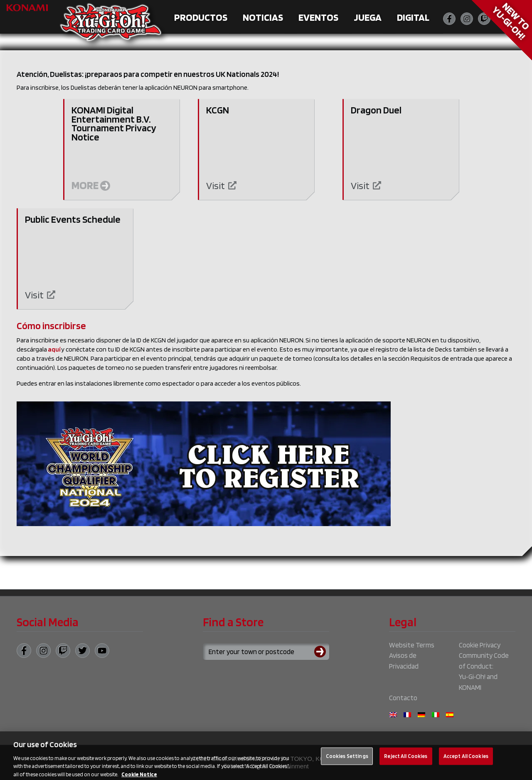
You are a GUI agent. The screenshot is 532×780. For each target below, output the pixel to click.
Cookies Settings (347, 759)
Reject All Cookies (406, 759)
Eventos (318, 17)
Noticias (263, 17)
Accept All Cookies (466, 759)
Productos (201, 17)
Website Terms (412, 645)
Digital (413, 17)
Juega (368, 17)
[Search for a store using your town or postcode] (266, 652)
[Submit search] (322, 652)
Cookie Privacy (480, 645)
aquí (54, 349)
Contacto (403, 698)
